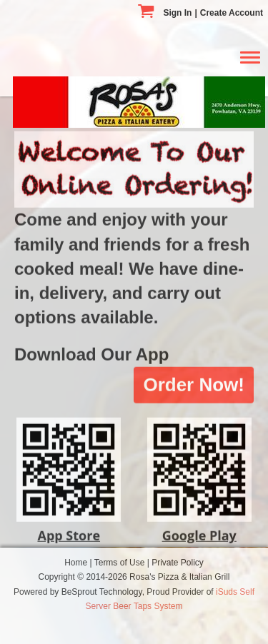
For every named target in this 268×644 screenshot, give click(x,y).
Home (77, 563)
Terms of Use (121, 563)
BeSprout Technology (102, 592)
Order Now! (194, 380)
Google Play (199, 530)
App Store (69, 530)
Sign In (177, 13)
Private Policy (178, 563)
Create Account (232, 13)
